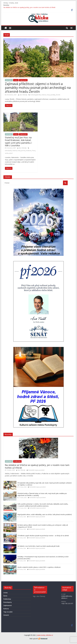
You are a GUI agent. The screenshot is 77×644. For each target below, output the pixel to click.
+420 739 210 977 (67, 604)
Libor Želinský (23, 95)
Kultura (6, 609)
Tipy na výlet (8, 612)
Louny (16, 80)
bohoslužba (8, 151)
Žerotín (58, 95)
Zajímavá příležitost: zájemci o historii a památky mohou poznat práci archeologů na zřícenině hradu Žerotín (38, 88)
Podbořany (17, 461)
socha (7, 153)
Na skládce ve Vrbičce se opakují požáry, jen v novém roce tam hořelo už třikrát (29, 7)
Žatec (5, 596)
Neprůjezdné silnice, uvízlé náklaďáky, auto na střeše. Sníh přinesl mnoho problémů (45, 514)
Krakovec (29, 151)
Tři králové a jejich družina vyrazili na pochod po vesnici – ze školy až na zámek (43, 536)
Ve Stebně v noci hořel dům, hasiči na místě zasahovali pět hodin (38, 546)
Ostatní (6, 615)
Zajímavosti (23, 80)
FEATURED (9, 80)
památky (53, 95)
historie (44, 95)
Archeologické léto (36, 95)
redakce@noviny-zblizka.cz (67, 597)
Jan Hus (23, 151)
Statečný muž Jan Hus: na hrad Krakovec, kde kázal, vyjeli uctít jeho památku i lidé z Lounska (18, 141)
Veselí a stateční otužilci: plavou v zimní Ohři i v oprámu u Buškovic (39, 567)
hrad (48, 95)
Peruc (34, 151)
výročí (11, 153)
